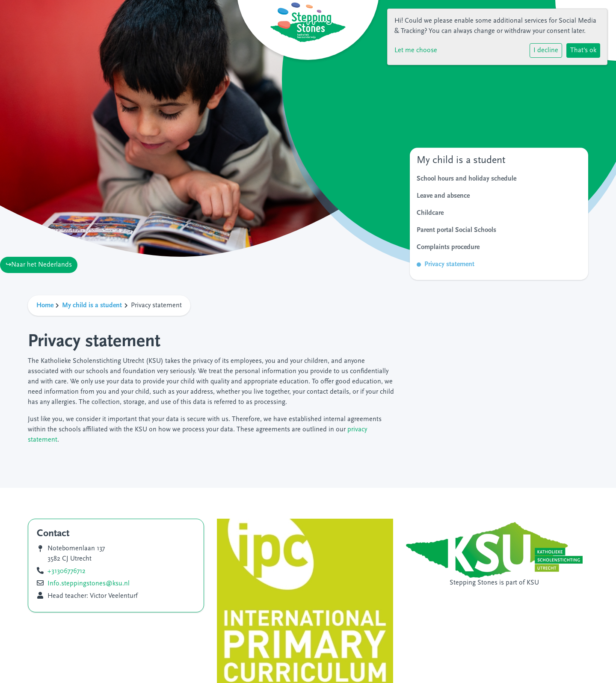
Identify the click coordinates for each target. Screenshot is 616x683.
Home (45, 306)
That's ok (583, 50)
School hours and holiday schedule (466, 179)
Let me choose (416, 50)
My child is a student (92, 306)
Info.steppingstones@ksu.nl (89, 584)
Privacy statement (449, 264)
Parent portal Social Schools (456, 230)
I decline (546, 50)
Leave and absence (443, 196)
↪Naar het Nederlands (39, 265)
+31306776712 (67, 571)
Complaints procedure (448, 247)
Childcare (430, 213)
